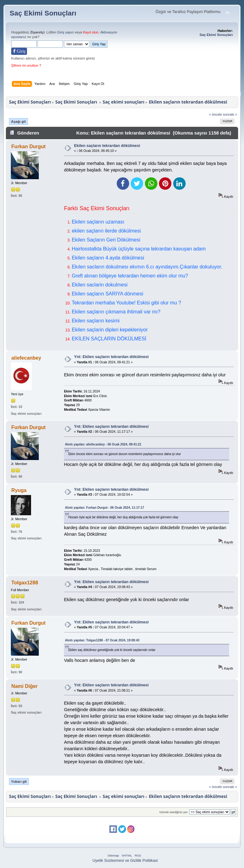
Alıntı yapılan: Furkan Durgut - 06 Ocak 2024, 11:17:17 (104, 508)
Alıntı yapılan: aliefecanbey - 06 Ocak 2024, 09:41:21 (103, 444)
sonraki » (230, 114)
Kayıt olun (91, 32)
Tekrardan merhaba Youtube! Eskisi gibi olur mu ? (126, 303)
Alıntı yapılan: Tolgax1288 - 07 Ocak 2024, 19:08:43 (102, 640)
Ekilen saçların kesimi (96, 321)
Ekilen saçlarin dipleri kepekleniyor (110, 330)
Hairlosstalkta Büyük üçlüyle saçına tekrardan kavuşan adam (139, 249)
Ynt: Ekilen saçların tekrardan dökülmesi (111, 357)
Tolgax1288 (25, 583)
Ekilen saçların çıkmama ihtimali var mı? (116, 312)
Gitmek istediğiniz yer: (174, 812)
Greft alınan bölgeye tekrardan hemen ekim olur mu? (130, 276)
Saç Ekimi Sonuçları (43, 13)
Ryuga (19, 490)
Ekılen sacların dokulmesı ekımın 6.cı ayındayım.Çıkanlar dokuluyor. (147, 267)
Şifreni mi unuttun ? (26, 65)
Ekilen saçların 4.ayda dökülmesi (108, 258)
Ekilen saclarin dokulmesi (100, 285)
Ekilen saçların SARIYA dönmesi (107, 294)
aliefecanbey (26, 358)
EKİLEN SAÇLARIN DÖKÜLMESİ (109, 339)
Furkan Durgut (29, 146)
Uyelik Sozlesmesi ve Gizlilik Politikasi (125, 861)
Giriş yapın (66, 32)
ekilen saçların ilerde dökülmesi (106, 231)
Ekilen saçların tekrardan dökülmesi (107, 146)
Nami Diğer (25, 686)
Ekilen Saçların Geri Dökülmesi (106, 240)
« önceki (215, 114)
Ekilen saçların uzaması (98, 222)
